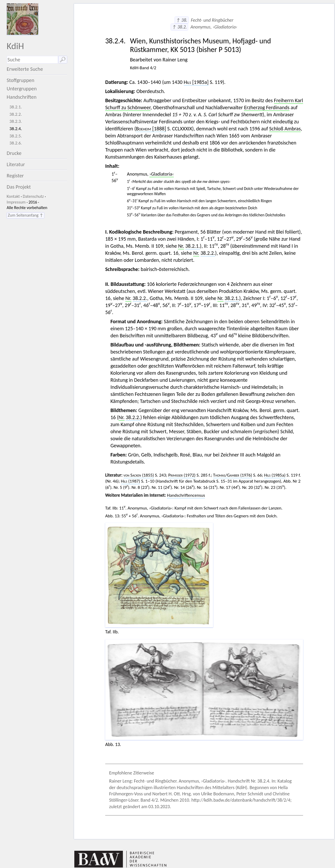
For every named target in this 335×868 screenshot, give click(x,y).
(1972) (182, 475)
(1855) (139, 475)
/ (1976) (233, 475)
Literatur (16, 164)
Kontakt (13, 196)
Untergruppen (22, 89)
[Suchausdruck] (32, 60)
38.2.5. (16, 136)
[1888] (151, 129)
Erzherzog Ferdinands (267, 107)
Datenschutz (33, 196)
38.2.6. (16, 143)
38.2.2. (16, 114)
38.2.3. (16, 121)
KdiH (15, 46)
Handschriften (22, 97)
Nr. (181, 246)
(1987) (130, 481)
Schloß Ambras (285, 129)
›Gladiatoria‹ (162, 174)
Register (15, 176)
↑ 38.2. (179, 27)
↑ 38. (182, 20)
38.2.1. (16, 107)
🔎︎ (63, 60)
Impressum (16, 202)
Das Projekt (19, 187)
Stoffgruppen (21, 80)
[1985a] (196, 82)
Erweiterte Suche (25, 69)
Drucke (14, 153)
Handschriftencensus (186, 495)
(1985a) (275, 475)
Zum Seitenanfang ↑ (26, 215)
